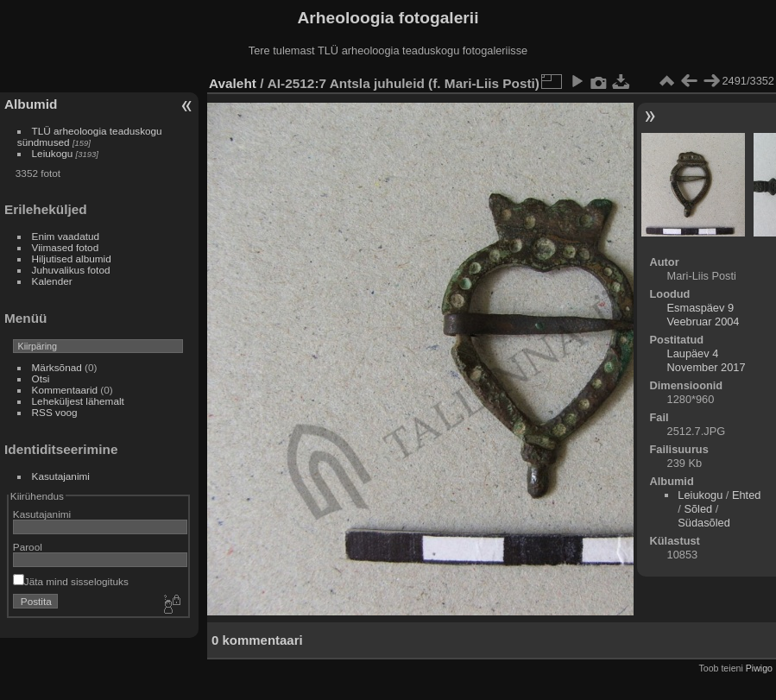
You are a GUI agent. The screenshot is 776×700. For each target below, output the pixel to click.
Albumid (31, 104)
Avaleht (233, 83)
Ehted (746, 495)
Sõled (698, 509)
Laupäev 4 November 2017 (707, 360)
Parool (28, 547)
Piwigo (759, 668)
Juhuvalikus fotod (71, 270)
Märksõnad (57, 367)
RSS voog (55, 412)
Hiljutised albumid (72, 259)
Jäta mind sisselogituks (71, 581)
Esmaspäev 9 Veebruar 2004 (703, 315)
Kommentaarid (65, 390)
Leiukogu (53, 153)
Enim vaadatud (66, 236)
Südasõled (703, 523)
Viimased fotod (66, 247)
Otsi (41, 378)
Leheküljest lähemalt (78, 401)
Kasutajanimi (61, 476)
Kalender (52, 281)
